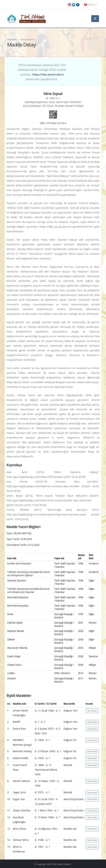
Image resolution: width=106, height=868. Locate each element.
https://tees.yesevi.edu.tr (48, 74)
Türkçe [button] (90, 5)
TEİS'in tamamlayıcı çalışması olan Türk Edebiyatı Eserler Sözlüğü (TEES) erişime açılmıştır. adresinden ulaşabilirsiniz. (42, 72)
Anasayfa (12, 40)
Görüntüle (92, 711)
